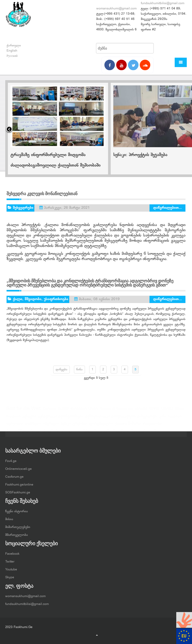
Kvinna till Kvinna (113, 411)
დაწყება (62, 370)
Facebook (12, 552)
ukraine (141, 411)
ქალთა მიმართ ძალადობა (138, 425)
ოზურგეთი (51, 426)
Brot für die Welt (23, 411)
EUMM (63, 411)
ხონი (154, 433)
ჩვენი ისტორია (17, 509)
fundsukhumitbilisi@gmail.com (163, 3)
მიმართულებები (18, 525)
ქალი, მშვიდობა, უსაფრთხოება (41, 299)
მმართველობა (17, 533)
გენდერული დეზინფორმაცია (60, 418)
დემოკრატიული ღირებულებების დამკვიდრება (121, 418)
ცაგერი (105, 433)
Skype (10, 575)
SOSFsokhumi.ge (18, 490)
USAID (167, 411)
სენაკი (66, 426)
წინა (79, 370)
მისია (9, 517)
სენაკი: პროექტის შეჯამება (140, 155)
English (12, 51)
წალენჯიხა (121, 433)
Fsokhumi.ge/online (19, 482)
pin (131, 411)
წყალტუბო (140, 433)
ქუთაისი (75, 433)
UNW (154, 411)
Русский (12, 56)
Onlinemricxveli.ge (18, 467)
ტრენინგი (80, 426)
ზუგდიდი (175, 418)
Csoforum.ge (14, 475)
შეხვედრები (23, 208)
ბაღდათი (13, 418)
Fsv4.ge (11, 459)
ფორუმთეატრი (101, 426)
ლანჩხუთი (33, 426)
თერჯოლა (14, 426)
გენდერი (29, 418)
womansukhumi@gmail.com (116, 9)
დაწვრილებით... (167, 208)
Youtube (11, 567)
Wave (180, 411)
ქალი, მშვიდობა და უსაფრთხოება (36, 433)
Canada (49, 411)
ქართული (14, 46)
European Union (84, 411)
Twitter (10, 559)
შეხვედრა (90, 433)
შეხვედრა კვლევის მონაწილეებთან (42, 194)
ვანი (163, 418)
